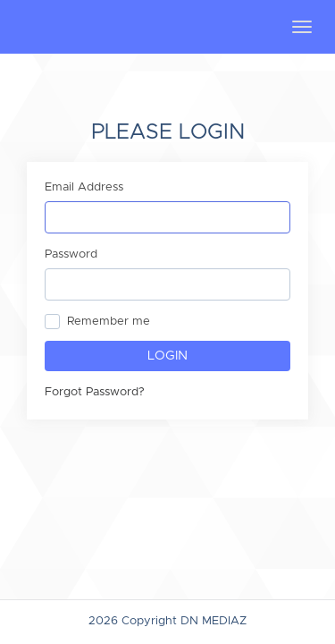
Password (71, 254)
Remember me (109, 322)
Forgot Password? (95, 392)
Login (167, 356)
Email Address (84, 187)
